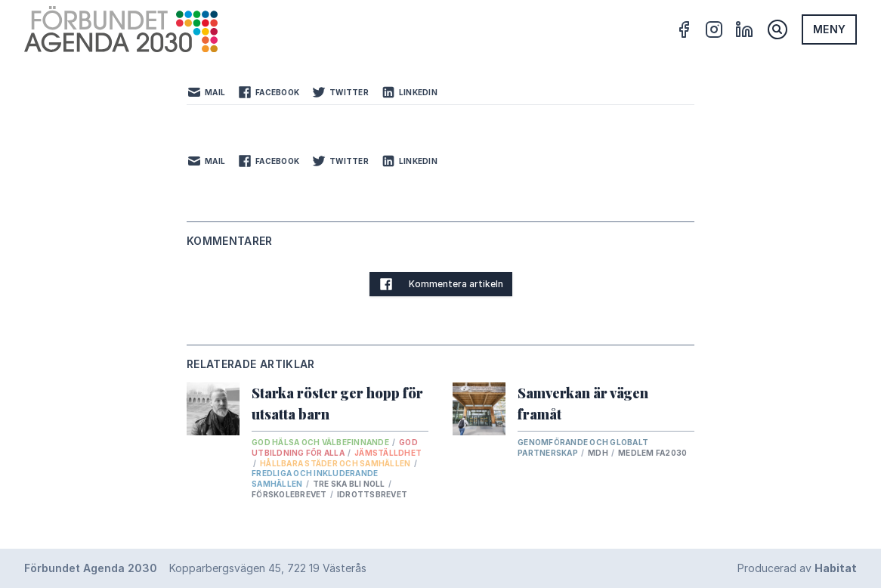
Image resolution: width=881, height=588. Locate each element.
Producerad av (797, 568)
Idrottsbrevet (372, 494)
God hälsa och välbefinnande (321, 442)
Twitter (340, 92)
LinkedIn (409, 92)
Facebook (268, 92)
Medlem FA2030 (652, 453)
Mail (206, 92)
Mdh (599, 453)
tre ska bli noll (350, 484)
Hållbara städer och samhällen (336, 463)
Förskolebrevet (290, 494)
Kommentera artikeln (441, 284)
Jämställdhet (388, 453)
